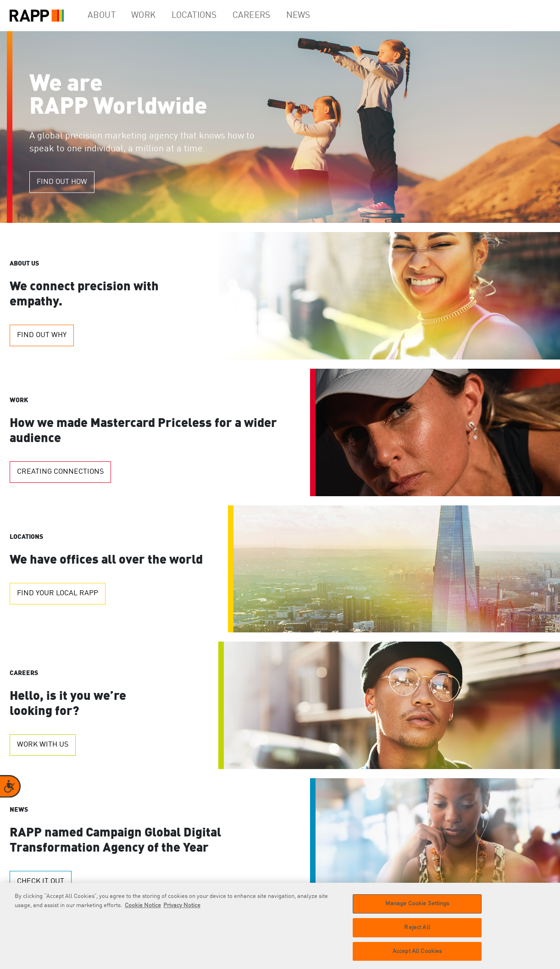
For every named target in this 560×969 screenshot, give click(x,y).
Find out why (42, 335)
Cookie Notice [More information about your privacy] (143, 911)
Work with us (43, 745)
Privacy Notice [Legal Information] (182, 911)
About (104, 16)
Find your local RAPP (58, 593)
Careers (263, 16)
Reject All (417, 933)
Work (151, 16)
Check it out (41, 881)
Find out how (62, 182)
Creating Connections (60, 472)
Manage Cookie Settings (417, 909)
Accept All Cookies (417, 956)
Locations (205, 16)
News (313, 16)
